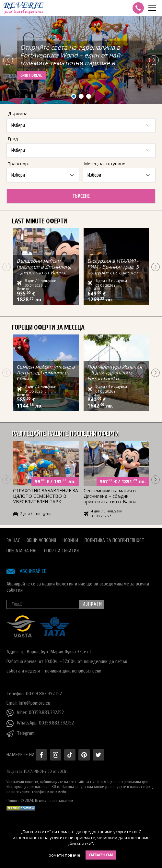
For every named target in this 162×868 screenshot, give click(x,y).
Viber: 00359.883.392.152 (35, 712)
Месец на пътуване (105, 164)
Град (13, 139)
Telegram (21, 733)
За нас (13, 540)
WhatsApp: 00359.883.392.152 (40, 723)
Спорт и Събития (61, 550)
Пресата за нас (22, 550)
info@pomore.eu (35, 702)
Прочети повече (63, 855)
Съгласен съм (101, 855)
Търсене (81, 196)
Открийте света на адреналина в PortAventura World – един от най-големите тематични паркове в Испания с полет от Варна (71, 57)
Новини (70, 540)
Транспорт (19, 164)
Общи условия (41, 540)
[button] (154, 60)
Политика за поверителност (114, 540)
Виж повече (31, 75)
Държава (18, 114)
